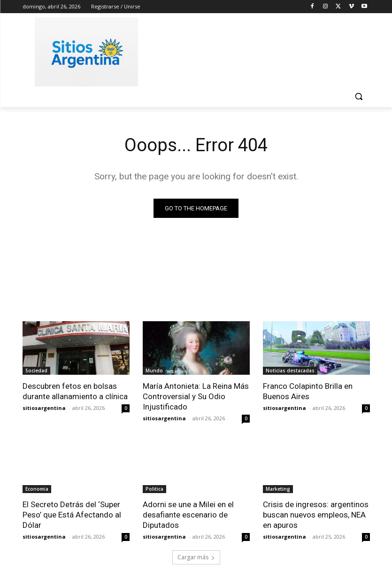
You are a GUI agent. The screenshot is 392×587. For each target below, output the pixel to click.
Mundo (154, 371)
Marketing (278, 489)
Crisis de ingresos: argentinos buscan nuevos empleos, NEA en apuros (316, 515)
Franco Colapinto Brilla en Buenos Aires (308, 391)
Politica (154, 489)
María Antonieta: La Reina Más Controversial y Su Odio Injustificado (196, 396)
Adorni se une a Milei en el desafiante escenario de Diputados (188, 515)
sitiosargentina (44, 408)
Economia (37, 489)
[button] (359, 97)
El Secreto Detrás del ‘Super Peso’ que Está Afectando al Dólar (72, 515)
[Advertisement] (260, 50)
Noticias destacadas (290, 371)
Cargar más (196, 557)
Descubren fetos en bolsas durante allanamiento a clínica (75, 391)
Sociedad (36, 371)
